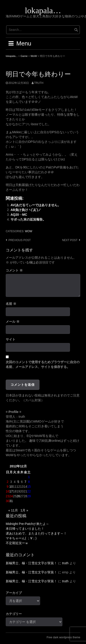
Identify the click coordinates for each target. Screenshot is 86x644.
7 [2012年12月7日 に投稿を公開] (25, 482)
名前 (11, 304)
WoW (29, 231)
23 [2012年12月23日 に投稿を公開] (8, 496)
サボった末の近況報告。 (28, 219)
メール (13, 322)
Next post (70, 240)
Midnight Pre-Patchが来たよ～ (27, 524)
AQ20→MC (19, 215)
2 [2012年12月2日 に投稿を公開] (8, 482)
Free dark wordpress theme (63, 637)
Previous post (20, 240)
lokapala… (43, 11)
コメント (14, 270)
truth (39, 83)
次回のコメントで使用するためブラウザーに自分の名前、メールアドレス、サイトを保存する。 (43, 364)
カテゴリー (14, 614)
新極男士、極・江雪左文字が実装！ (31, 563)
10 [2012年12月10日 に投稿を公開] (11, 487)
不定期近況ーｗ (17, 543)
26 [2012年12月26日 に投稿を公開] (18, 496)
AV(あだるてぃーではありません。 (36, 205)
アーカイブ (14, 593)
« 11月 (13, 510)
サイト (11, 339)
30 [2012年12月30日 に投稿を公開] (8, 501)
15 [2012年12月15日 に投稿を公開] (29, 487)
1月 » (24, 510)
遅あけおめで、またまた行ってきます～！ (36, 533)
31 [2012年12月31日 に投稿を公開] (11, 501)
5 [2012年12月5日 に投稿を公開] (18, 482)
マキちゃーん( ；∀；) (21, 538)
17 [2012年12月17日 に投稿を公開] (11, 491)
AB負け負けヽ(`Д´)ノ (26, 210)
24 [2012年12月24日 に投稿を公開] (11, 496)
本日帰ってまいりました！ (25, 529)
